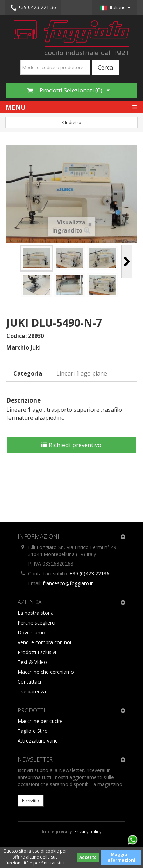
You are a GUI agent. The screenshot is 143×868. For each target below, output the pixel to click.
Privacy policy (88, 831)
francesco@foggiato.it (68, 583)
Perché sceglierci (36, 623)
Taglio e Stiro (33, 731)
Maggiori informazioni (121, 857)
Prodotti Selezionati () (69, 90)
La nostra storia (36, 613)
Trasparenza (32, 691)
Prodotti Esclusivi (37, 652)
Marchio (18, 347)
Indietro (72, 122)
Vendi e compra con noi (44, 642)
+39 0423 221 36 (33, 8)
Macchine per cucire (40, 721)
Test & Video (32, 662)
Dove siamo (31, 632)
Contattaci (29, 682)
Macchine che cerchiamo (46, 672)
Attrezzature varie (38, 741)
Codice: (16, 336)
